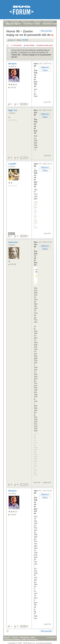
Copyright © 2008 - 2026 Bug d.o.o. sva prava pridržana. (30, 643)
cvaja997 (13, 164)
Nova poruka (46, 31)
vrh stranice (51, 637)
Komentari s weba (27, 637)
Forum (15, 637)
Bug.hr (7, 637)
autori (7, 24)
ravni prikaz (30, 45)
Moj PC (12, 234)
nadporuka (47, 482)
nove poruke (48, 22)
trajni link (47, 102)
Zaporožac (13, 242)
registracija (15, 22)
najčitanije (37, 22)
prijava (6, 22)
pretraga (14, 24)
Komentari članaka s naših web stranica (21, 639)
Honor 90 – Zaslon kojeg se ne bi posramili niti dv (36, 75)
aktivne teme (26, 22)
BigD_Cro (13, 110)
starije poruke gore (46, 45)
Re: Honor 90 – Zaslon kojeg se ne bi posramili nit (36, 122)
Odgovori (45, 67)
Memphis (13, 64)
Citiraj (45, 70)
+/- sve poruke (16, 45)
